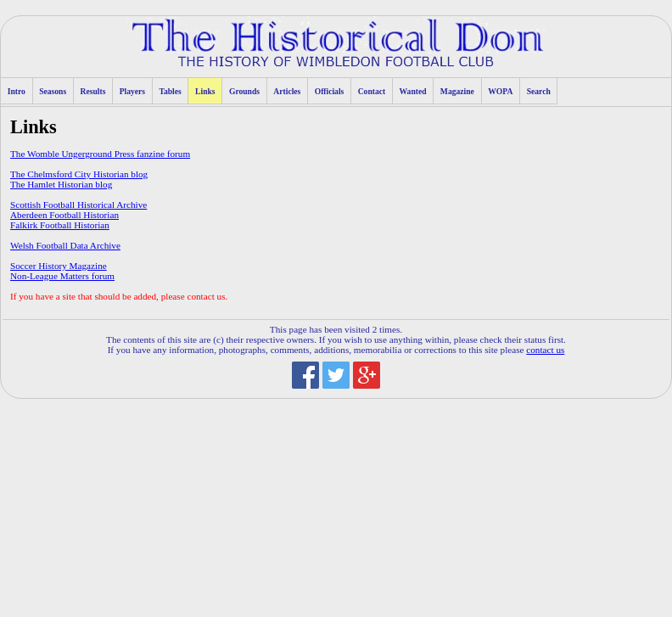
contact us (545, 350)
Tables (170, 91)
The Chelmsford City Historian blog (79, 174)
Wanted (413, 91)
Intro (17, 91)
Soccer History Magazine (59, 266)
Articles (287, 91)
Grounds (244, 91)
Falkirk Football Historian (60, 225)
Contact (372, 91)
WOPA (500, 91)
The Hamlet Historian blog (61, 184)
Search (539, 91)
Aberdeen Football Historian (64, 215)
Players (132, 91)
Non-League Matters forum (62, 276)
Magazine (457, 91)
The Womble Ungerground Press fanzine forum (100, 154)
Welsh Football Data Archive (65, 245)
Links (205, 91)
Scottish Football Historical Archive (78, 205)
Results (93, 91)
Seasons (53, 91)
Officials (330, 91)
